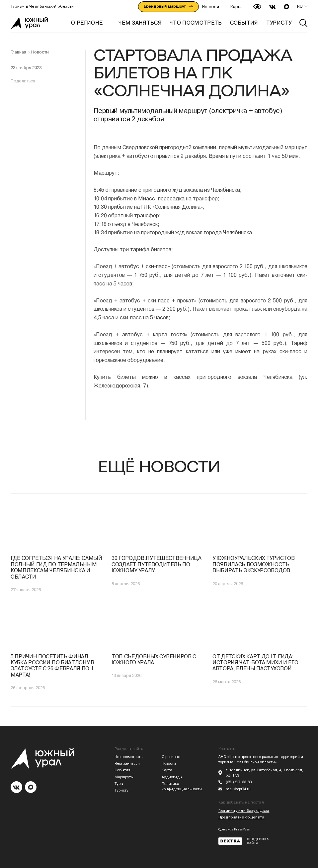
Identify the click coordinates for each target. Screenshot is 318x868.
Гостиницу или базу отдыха (244, 811)
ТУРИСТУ (279, 23)
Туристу (121, 790)
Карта (236, 7)
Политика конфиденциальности (182, 786)
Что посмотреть (128, 757)
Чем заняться (127, 763)
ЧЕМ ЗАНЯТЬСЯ (140, 23)
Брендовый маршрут (168, 6)
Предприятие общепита (241, 817)
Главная (18, 52)
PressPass (242, 829)
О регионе (87, 23)
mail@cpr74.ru (238, 789)
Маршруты (124, 777)
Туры (119, 784)
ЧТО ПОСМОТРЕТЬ (196, 23)
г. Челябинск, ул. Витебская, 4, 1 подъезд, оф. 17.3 (264, 773)
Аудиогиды (172, 777)
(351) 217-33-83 (239, 782)
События (122, 770)
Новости (211, 7)
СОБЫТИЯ (244, 23)
